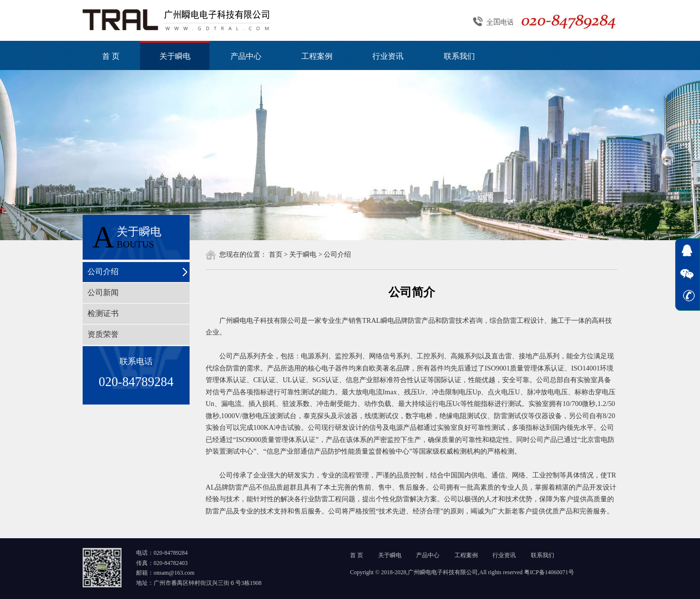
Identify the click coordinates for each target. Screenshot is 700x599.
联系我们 (459, 56)
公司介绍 (103, 272)
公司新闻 (103, 292)
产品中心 (246, 56)
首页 (276, 255)
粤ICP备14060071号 (549, 572)
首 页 (111, 56)
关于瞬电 (175, 56)
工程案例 (317, 56)
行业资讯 (388, 56)
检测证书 (103, 313)
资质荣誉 (103, 334)
